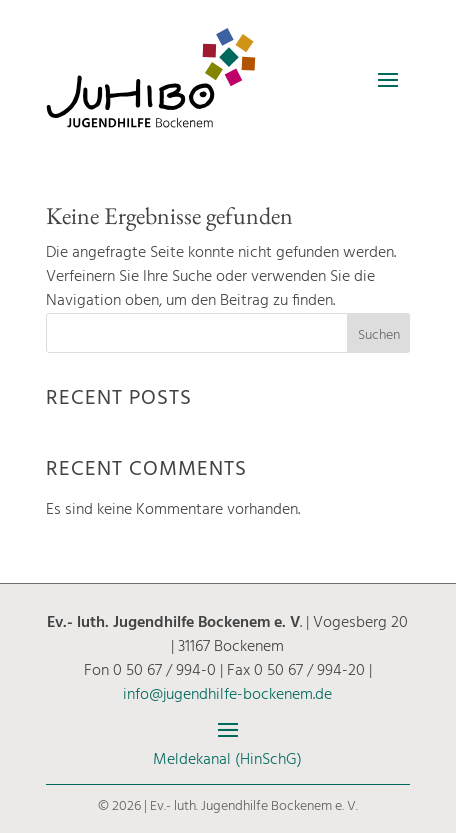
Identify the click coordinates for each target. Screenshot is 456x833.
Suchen (379, 335)
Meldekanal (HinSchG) (227, 760)
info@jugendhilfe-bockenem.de (227, 695)
